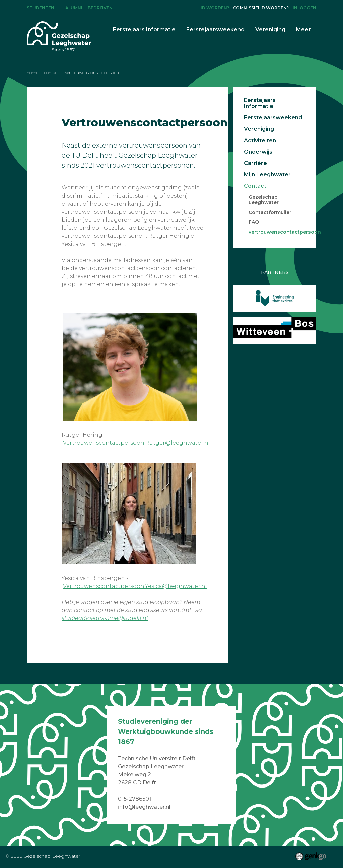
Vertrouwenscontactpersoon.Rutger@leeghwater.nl (136, 443)
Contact (52, 73)
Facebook (167, 8)
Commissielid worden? (261, 8)
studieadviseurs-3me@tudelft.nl (105, 618)
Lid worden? (214, 8)
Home (32, 73)
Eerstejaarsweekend (271, 118)
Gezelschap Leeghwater (264, 200)
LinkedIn (189, 8)
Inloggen (304, 8)
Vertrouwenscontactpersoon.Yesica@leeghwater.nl (135, 586)
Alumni (74, 8)
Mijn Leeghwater (267, 175)
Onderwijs (258, 152)
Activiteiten (260, 141)
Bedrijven (100, 8)
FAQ (254, 222)
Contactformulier (270, 213)
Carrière (255, 163)
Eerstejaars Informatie (260, 103)
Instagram (178, 8)
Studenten (41, 8)
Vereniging (259, 129)
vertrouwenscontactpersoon (92, 73)
